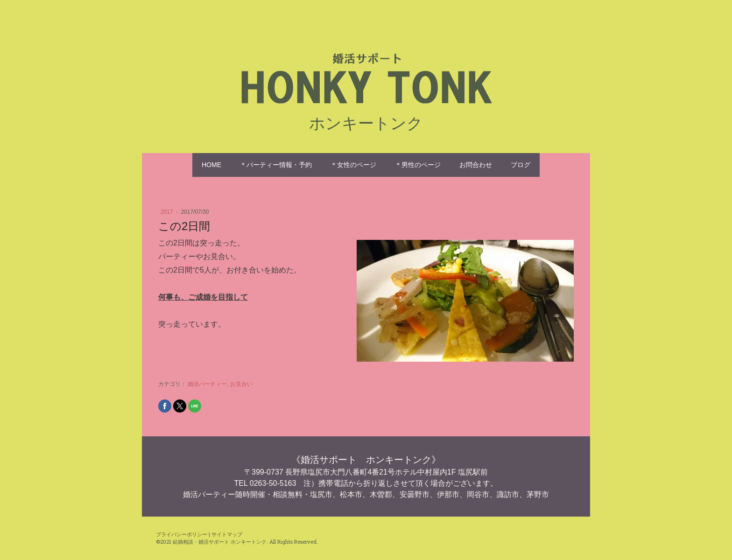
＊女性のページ (353, 165)
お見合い (241, 384)
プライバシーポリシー (182, 534)
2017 (168, 212)
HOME (211, 165)
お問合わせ (476, 165)
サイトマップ (227, 534)
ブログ (521, 165)
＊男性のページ (418, 165)
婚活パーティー (207, 384)
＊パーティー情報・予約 (276, 165)
